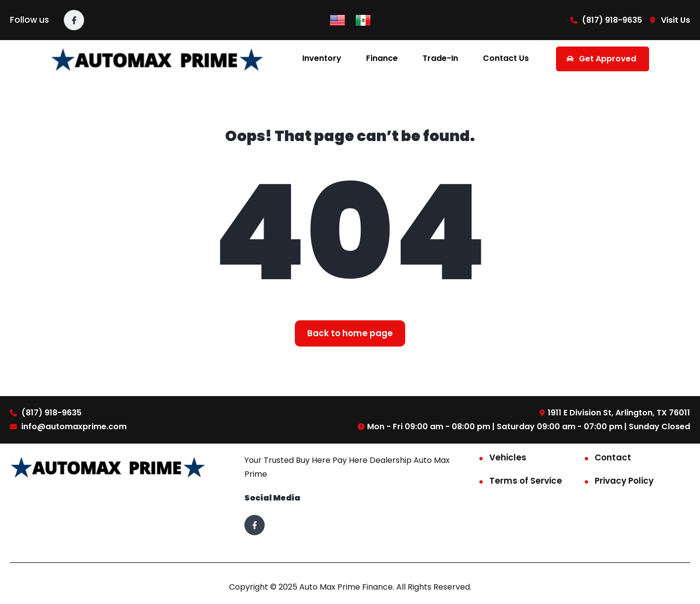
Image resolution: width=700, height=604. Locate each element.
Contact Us (506, 58)
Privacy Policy (624, 481)
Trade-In (440, 58)
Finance (382, 58)
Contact (613, 457)
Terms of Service (526, 481)
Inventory (322, 58)
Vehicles (508, 457)
